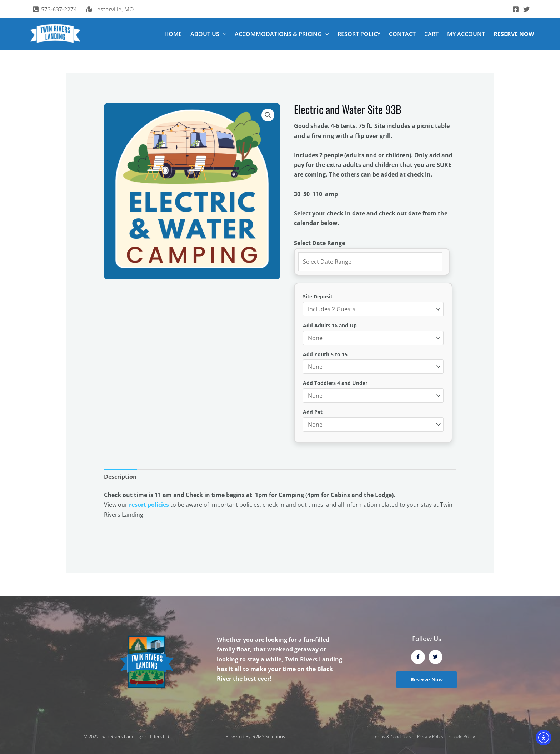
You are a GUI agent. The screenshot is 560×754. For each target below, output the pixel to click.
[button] (223, 34)
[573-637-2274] (55, 9)
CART (431, 34)
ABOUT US (208, 34)
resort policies (149, 505)
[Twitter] (526, 9)
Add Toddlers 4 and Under (335, 383)
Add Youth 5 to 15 (325, 354)
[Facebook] (516, 9)
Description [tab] (120, 477)
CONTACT (402, 34)
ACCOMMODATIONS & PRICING (282, 34)
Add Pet (313, 412)
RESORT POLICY (359, 34)
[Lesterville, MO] (110, 9)
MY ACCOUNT (466, 34)
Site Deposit (318, 296)
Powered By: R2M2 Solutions (255, 736)
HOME (173, 34)
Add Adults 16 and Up (330, 325)
